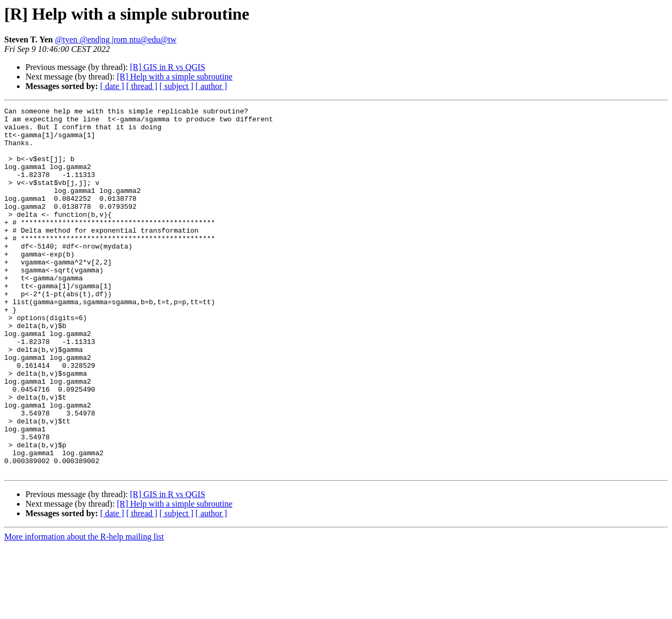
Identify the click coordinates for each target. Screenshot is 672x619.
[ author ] (211, 86)
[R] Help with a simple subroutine (174, 77)
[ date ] (112, 86)
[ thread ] (142, 86)
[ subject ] (176, 86)
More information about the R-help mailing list (84, 610)
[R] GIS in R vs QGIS (167, 67)
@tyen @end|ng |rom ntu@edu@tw (116, 39)
